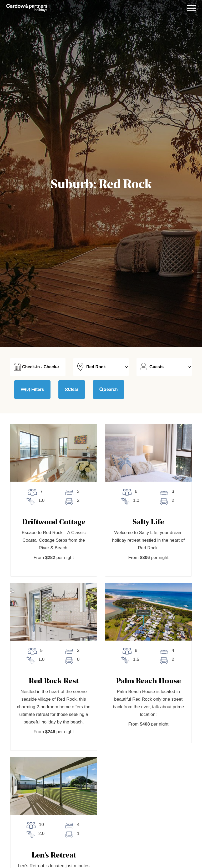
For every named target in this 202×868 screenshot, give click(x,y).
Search (108, 389)
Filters (32, 390)
